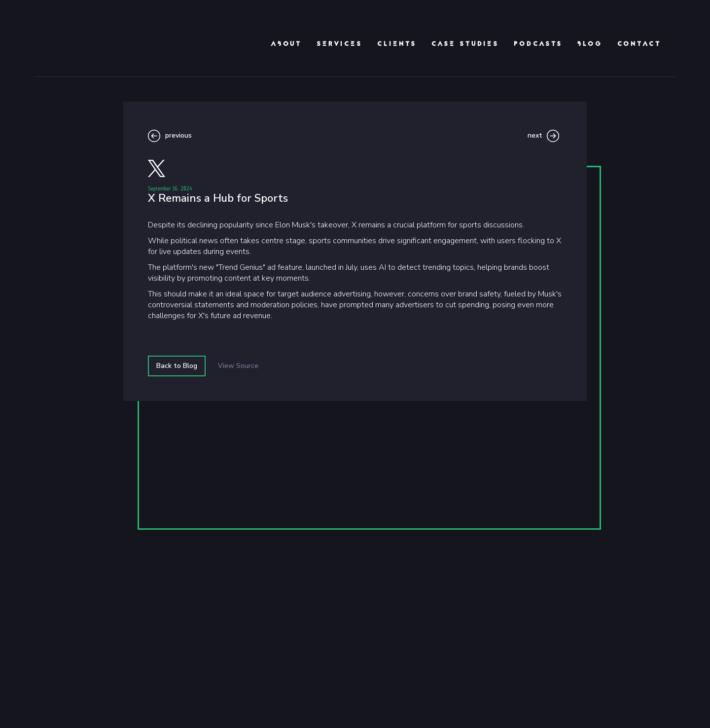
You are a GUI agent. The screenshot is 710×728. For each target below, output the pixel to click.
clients (397, 44)
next (535, 135)
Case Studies (465, 44)
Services (339, 44)
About (286, 44)
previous (178, 135)
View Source (238, 366)
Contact (639, 44)
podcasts (538, 44)
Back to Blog (177, 366)
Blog (590, 44)
